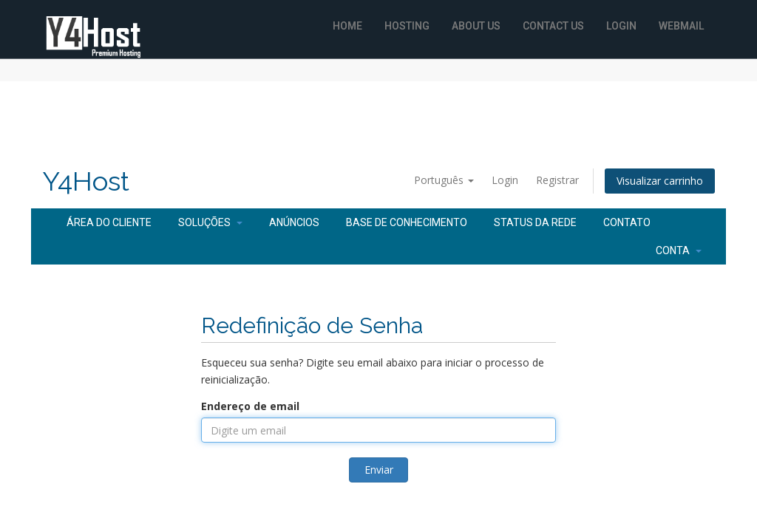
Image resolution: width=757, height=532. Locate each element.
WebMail (681, 26)
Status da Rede (535, 222)
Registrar (557, 180)
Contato (627, 222)
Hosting (407, 26)
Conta (679, 250)
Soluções (210, 222)
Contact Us (553, 26)
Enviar (379, 470)
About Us (476, 26)
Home (347, 26)
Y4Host (86, 181)
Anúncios (294, 222)
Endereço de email (250, 406)
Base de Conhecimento (407, 222)
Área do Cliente (109, 222)
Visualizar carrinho (660, 181)
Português (444, 180)
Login (621, 26)
